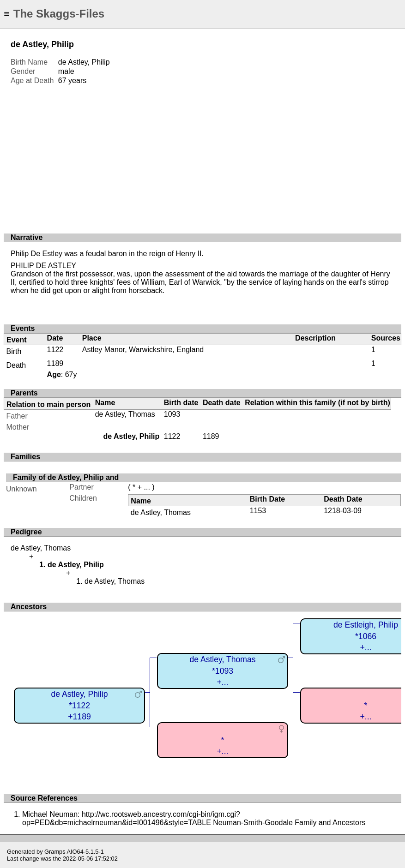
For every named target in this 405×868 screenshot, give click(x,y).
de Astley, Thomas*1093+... (222, 671)
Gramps (55, 852)
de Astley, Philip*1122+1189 (80, 705)
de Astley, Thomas (125, 414)
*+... (223, 746)
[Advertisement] (202, 155)
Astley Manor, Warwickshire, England (143, 350)
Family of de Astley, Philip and (66, 477)
